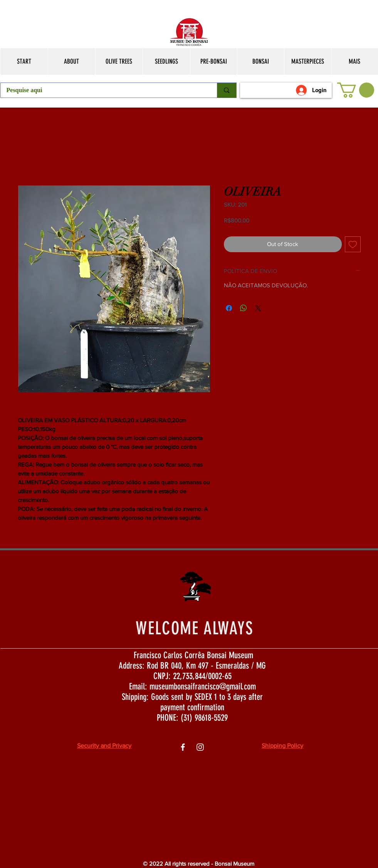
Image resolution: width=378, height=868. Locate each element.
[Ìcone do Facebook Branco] (183, 747)
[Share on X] (258, 308)
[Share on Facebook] (229, 308)
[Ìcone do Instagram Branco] (200, 747)
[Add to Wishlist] (353, 244)
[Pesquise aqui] (104, 90)
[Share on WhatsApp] (244, 308)
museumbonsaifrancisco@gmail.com (203, 687)
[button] (356, 90)
